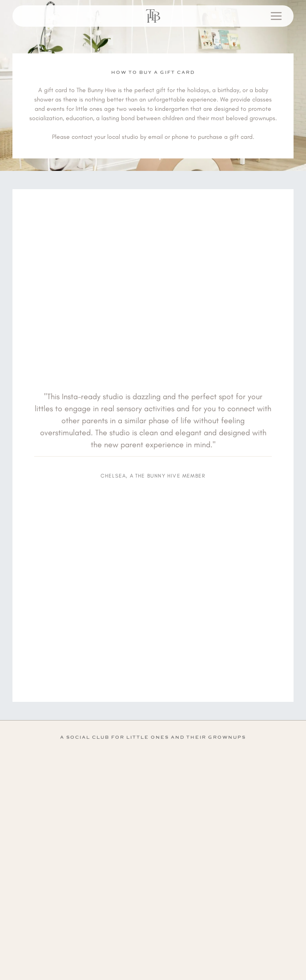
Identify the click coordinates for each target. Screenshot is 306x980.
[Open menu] (276, 16)
